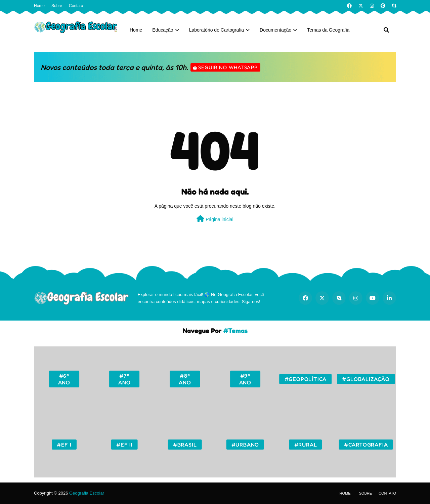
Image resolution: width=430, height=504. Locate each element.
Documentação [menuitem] (275, 30)
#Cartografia (366, 445)
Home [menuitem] (136, 30)
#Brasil (185, 445)
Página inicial (215, 219)
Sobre (57, 6)
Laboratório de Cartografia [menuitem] (217, 30)
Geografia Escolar (87, 493)
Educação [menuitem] (163, 30)
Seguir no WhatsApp (228, 67)
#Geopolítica (306, 379)
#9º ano (245, 379)
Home (39, 6)
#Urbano (245, 445)
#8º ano (185, 379)
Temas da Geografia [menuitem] (328, 30)
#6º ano (64, 379)
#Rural (306, 445)
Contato (76, 6)
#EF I (64, 445)
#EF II (124, 445)
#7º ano (124, 379)
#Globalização (366, 379)
